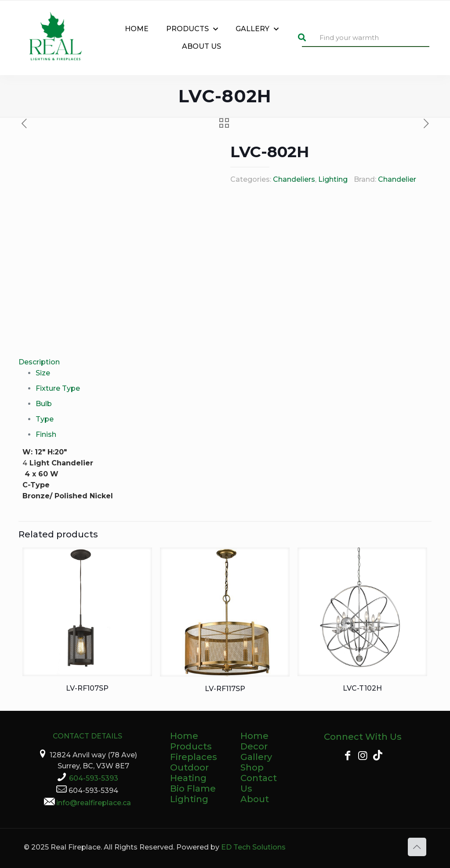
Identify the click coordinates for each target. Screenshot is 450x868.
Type (45, 419)
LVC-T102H (362, 688)
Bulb (44, 404)
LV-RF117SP (225, 689)
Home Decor (254, 741)
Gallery (256, 757)
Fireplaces (194, 757)
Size (43, 373)
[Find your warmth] (366, 38)
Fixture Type (58, 388)
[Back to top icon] (417, 847)
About (255, 799)
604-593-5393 (94, 778)
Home (184, 736)
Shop (252, 767)
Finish (46, 434)
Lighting (333, 179)
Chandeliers (294, 179)
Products (191, 746)
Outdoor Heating (189, 773)
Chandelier (397, 179)
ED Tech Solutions (253, 847)
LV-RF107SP (87, 688)
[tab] (225, 362)
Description (39, 362)
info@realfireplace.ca (94, 803)
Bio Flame (193, 789)
